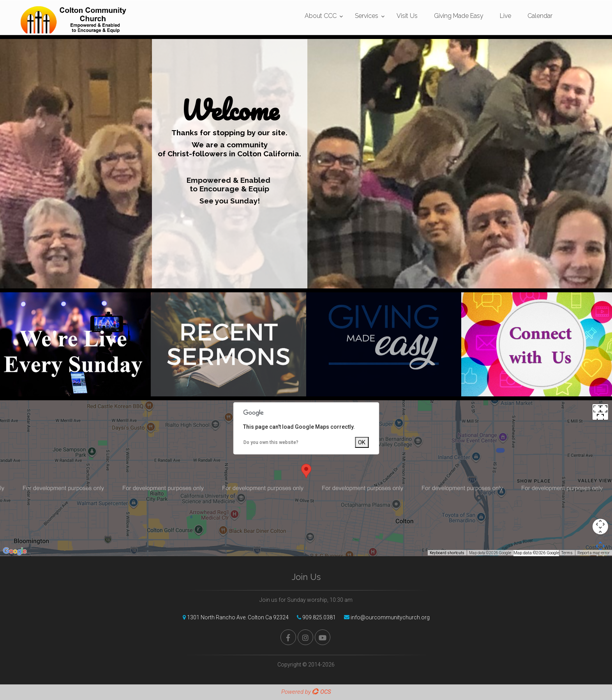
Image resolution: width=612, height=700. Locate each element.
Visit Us (407, 16)
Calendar (540, 16)
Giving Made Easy (459, 16)
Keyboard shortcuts (447, 553)
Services (367, 16)
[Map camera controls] (600, 527)
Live (505, 16)
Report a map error (593, 553)
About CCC (321, 16)
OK (362, 442)
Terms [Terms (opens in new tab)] (567, 553)
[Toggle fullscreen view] (600, 412)
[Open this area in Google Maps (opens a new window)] (15, 551)
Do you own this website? (271, 442)
